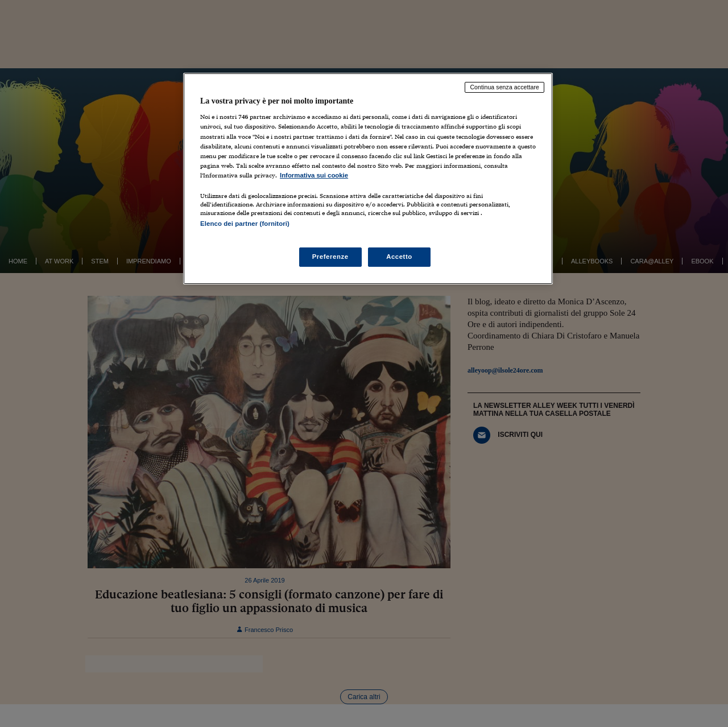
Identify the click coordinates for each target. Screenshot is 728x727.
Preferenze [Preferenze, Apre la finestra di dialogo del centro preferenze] (330, 257)
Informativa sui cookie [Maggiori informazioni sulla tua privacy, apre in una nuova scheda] (314, 175)
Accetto (399, 257)
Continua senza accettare (504, 87)
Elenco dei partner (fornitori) (245, 224)
